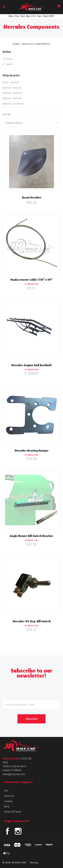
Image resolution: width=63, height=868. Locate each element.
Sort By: (7, 114)
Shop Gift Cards (13, 812)
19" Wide (7, 59)
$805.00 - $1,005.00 (13, 104)
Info (6, 791)
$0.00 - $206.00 (11, 82)
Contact (8, 801)
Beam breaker (32, 198)
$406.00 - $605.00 (12, 93)
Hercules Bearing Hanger (32, 451)
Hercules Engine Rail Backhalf (32, 366)
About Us (9, 796)
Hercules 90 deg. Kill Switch (32, 622)
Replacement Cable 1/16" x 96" (32, 280)
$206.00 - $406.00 (12, 88)
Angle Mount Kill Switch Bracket (32, 536)
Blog (7, 806)
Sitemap (34, 863)
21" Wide (7, 64)
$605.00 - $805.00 (12, 98)
